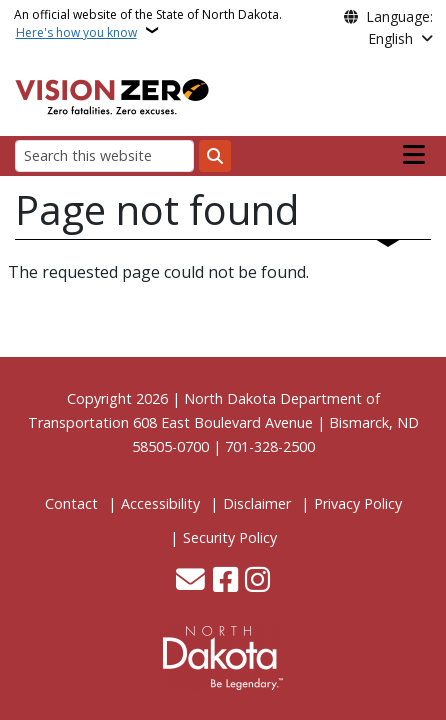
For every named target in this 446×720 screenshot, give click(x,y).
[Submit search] (215, 156)
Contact (71, 503)
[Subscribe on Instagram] (257, 581)
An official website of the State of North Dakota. (148, 23)
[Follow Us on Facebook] (225, 581)
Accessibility (160, 503)
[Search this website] (104, 155)
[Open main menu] (414, 155)
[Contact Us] (190, 581)
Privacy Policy (358, 503)
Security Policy (230, 537)
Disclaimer (257, 503)
